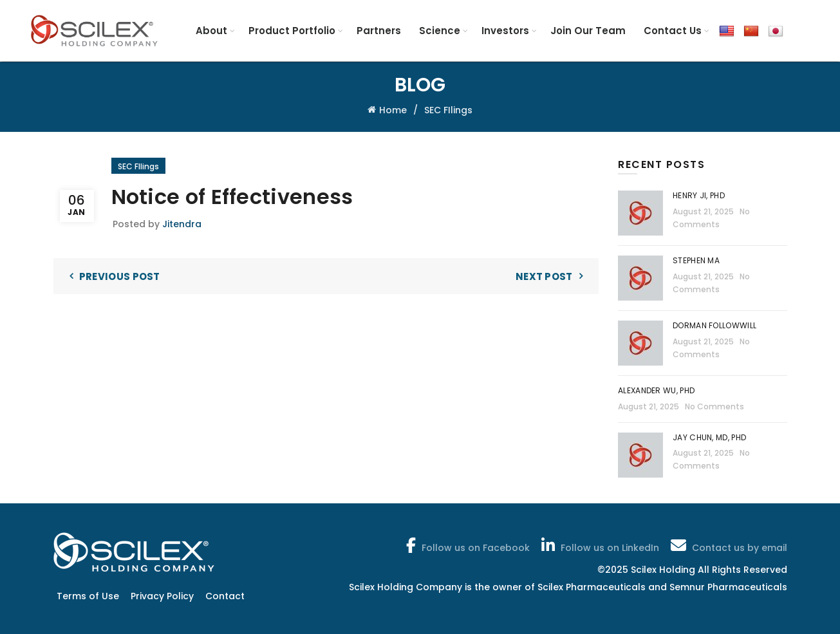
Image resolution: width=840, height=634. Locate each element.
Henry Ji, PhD (699, 195)
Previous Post (120, 276)
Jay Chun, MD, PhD (709, 437)
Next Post (544, 276)
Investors (505, 31)
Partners (379, 31)
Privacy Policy (162, 596)
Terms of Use (88, 596)
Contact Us (673, 31)
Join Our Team (588, 31)
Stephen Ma (696, 260)
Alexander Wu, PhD (656, 390)
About (211, 31)
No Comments (714, 406)
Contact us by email (728, 545)
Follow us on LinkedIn (599, 545)
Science (440, 31)
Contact (225, 596)
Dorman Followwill (715, 325)
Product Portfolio (292, 31)
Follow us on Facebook (467, 545)
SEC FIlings (448, 110)
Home (393, 110)
